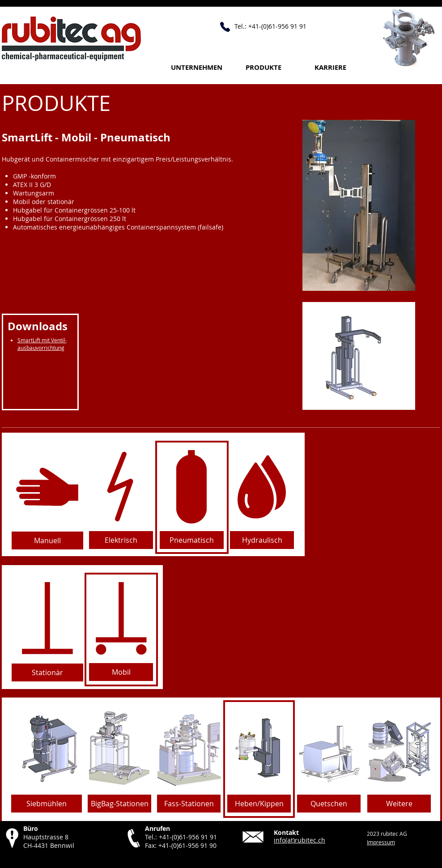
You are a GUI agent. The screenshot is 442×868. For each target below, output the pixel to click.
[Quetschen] (329, 804)
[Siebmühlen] (47, 804)
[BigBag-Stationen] (119, 804)
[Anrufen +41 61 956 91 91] (225, 27)
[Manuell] (47, 540)
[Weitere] (399, 804)
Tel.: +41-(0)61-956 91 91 (181, 837)
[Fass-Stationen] (189, 804)
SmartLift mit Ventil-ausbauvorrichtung (42, 344)
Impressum (381, 842)
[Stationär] (47, 672)
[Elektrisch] (121, 540)
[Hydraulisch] (262, 540)
